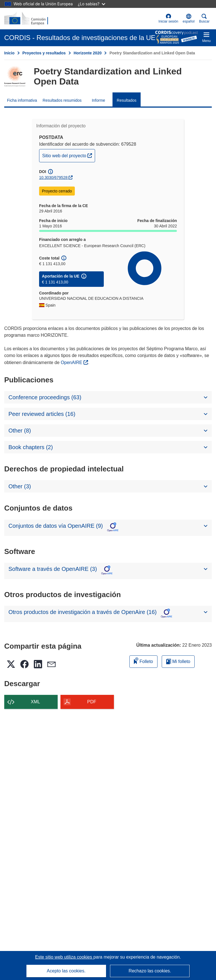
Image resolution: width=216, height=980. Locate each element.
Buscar (204, 18)
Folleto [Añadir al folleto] (143, 661)
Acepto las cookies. (66, 971)
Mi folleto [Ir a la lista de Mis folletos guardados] (178, 661)
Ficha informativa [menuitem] (22, 100)
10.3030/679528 (53, 178)
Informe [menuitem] (98, 100)
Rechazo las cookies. (150, 971)
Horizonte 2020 (88, 53)
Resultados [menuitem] (127, 100)
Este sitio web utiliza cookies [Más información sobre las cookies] (64, 957)
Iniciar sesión (168, 18)
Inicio (9, 53)
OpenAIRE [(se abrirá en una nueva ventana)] (72, 362)
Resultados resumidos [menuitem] (62, 100)
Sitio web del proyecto (68, 155)
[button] (189, 19)
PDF (92, 702)
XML (36, 702)
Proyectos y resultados (44, 53)
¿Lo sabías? (92, 4)
